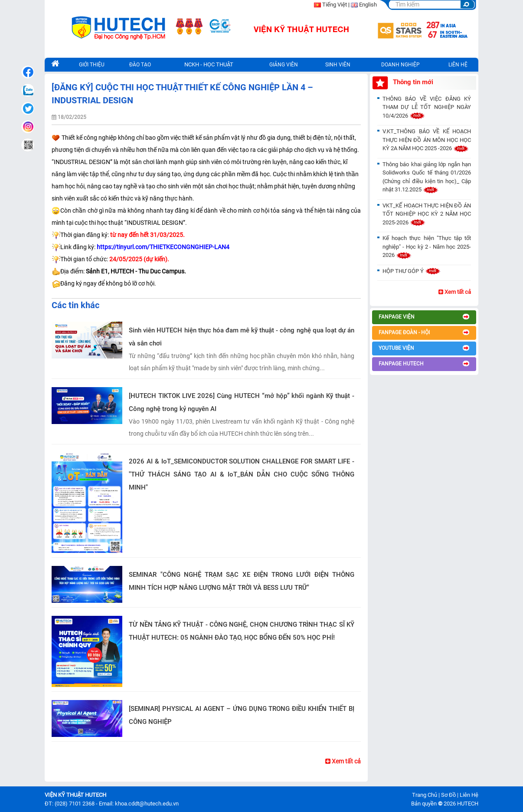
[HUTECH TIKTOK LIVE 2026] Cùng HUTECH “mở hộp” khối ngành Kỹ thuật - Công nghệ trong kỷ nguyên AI (242, 402)
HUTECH (468, 804)
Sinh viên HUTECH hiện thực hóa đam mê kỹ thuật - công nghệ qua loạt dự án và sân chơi (242, 337)
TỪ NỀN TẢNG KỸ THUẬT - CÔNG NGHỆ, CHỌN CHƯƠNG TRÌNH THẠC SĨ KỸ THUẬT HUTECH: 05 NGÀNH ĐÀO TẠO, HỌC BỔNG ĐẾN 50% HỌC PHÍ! (242, 631)
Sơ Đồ (448, 795)
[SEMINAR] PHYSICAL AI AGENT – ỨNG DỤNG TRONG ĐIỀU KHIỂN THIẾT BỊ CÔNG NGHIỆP (242, 715)
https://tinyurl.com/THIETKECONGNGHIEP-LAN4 (163, 247)
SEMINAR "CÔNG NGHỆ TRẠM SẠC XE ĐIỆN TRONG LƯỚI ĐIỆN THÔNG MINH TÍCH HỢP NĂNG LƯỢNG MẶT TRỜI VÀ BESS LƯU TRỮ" (242, 581)
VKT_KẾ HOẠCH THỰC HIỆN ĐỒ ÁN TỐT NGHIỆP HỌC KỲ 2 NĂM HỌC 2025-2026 (427, 214)
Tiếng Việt (335, 5)
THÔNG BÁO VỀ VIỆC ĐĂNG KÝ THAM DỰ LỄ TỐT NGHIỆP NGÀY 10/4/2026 (427, 107)
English (368, 5)
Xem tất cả (343, 761)
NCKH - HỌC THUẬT (209, 64)
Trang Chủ (425, 795)
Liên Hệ (469, 795)
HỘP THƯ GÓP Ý (412, 271)
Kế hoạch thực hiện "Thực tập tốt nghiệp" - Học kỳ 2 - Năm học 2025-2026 (427, 247)
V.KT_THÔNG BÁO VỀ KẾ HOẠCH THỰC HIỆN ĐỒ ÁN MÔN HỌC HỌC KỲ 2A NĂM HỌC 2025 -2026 (427, 140)
